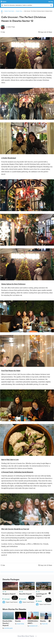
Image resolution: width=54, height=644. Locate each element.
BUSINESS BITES (34, 626)
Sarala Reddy (20, 624)
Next (50, 593)
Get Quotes (15, 598)
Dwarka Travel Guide (9, 11)
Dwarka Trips (19, 11)
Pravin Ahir (45, 624)
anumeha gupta (8, 628)
